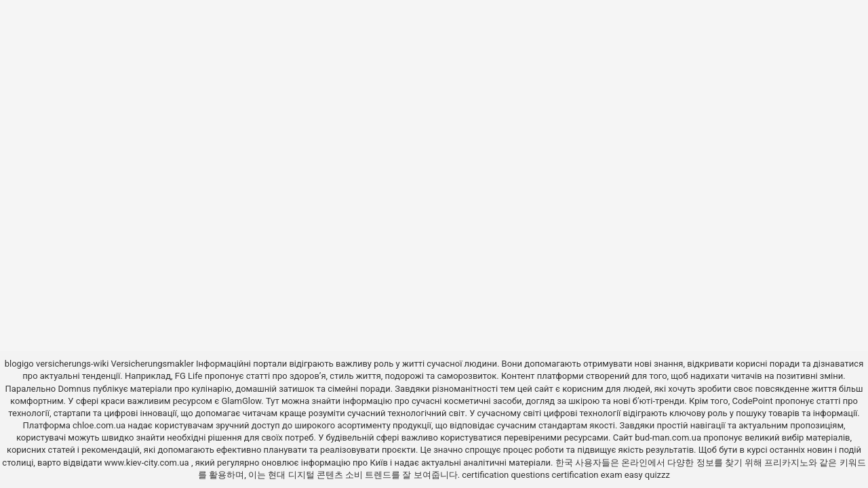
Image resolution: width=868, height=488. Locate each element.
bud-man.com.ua (668, 438)
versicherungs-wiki (72, 364)
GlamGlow (241, 401)
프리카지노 (786, 463)
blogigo (19, 364)
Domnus (74, 389)
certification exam (587, 475)
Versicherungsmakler (153, 364)
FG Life (189, 376)
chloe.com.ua (99, 425)
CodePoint (752, 401)
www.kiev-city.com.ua (148, 463)
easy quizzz (647, 475)
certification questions (506, 475)
